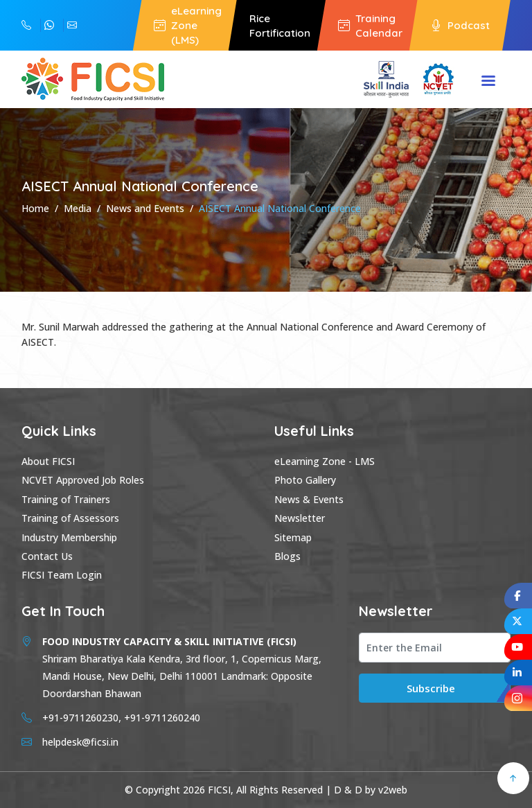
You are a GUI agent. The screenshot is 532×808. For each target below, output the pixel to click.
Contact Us (47, 556)
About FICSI (48, 461)
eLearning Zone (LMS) (188, 25)
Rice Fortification (280, 26)
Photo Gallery (305, 480)
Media (78, 208)
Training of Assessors (70, 518)
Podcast (460, 26)
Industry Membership (69, 537)
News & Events (309, 499)
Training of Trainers (66, 499)
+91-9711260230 (49, 25)
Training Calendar (370, 26)
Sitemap (293, 537)
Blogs (287, 556)
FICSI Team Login (62, 575)
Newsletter (300, 518)
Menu (488, 82)
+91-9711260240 (26, 25)
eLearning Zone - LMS (325, 461)
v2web (393, 790)
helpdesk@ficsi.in (72, 25)
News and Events (145, 208)
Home (35, 208)
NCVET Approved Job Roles (83, 480)
